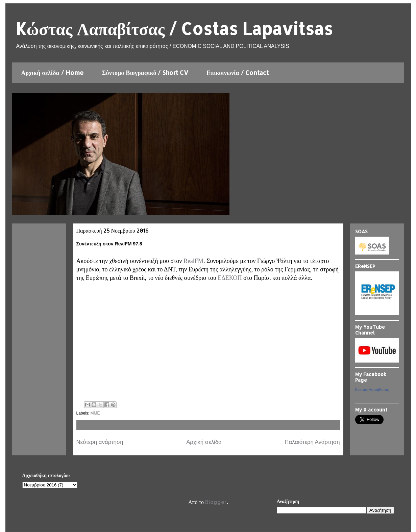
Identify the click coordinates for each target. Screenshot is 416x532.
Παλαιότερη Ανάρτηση (312, 442)
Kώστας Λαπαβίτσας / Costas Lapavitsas (174, 28)
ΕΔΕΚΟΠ (230, 278)
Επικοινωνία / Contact (237, 72)
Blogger (216, 502)
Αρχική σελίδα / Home (53, 72)
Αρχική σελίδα (204, 442)
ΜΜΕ (95, 413)
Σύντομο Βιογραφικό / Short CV (145, 72)
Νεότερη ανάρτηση (100, 442)
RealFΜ (193, 261)
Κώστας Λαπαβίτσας (372, 390)
